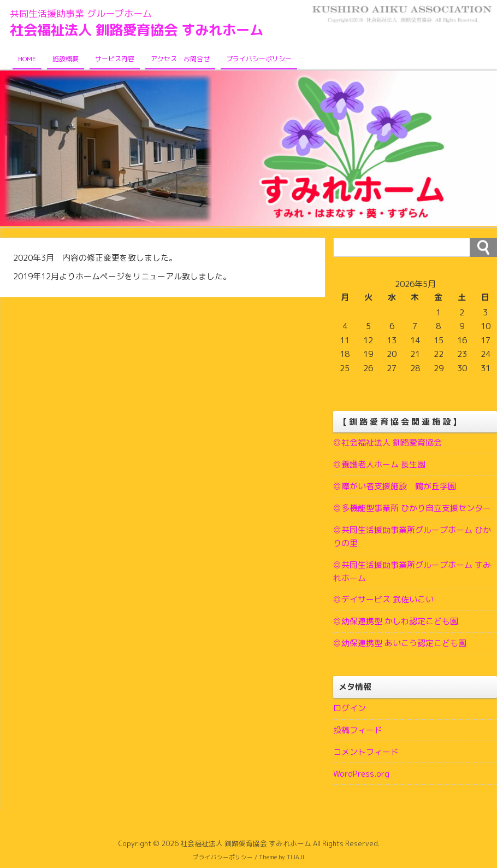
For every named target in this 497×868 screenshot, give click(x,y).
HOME (27, 59)
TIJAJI (295, 859)
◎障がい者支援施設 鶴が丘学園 (395, 487)
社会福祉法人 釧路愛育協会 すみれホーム (141, 30)
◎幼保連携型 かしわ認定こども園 (396, 622)
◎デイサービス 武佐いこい (383, 600)
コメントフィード (366, 753)
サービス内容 (115, 59)
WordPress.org (361, 775)
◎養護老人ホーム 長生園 (379, 465)
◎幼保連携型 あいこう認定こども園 (400, 644)
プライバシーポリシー (259, 59)
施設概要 (66, 59)
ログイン (350, 710)
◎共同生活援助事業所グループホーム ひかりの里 (412, 537)
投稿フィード (358, 732)
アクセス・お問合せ (180, 59)
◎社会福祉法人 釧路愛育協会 (387, 443)
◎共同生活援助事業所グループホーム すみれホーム (412, 572)
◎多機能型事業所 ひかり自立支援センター (412, 509)
